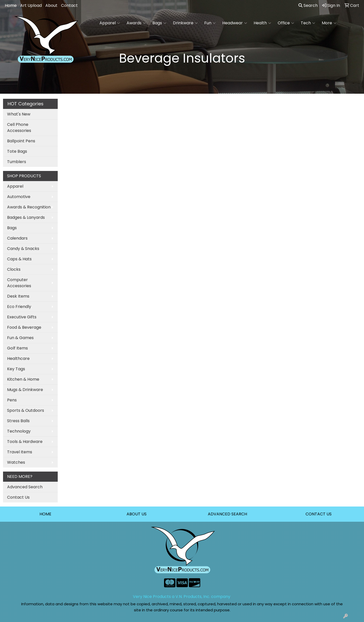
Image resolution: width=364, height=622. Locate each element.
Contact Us (18, 497)
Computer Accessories (19, 283)
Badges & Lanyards (26, 217)
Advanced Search (25, 487)
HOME (45, 514)
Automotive (19, 197)
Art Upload (31, 5)
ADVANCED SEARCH (227, 514)
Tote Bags (17, 151)
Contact (69, 5)
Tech (308, 23)
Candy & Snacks (23, 249)
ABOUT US (137, 514)
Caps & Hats (19, 259)
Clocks (14, 269)
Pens (12, 400)
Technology (19, 431)
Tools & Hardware (25, 442)
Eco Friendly (19, 307)
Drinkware (185, 23)
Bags (159, 23)
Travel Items (20, 452)
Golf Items (17, 348)
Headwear (235, 23)
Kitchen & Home (23, 379)
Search (308, 5)
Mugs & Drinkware (25, 390)
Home (11, 5)
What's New (19, 114)
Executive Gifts (22, 317)
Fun (210, 23)
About (51, 5)
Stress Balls (18, 421)
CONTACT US (319, 514)
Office (286, 23)
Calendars (17, 238)
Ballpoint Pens (21, 141)
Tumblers (17, 162)
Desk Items (18, 296)
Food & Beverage (24, 327)
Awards (136, 23)
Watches (16, 462)
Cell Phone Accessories (19, 128)
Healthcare (18, 358)
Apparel (110, 23)
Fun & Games (20, 338)
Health (262, 23)
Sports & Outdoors (26, 410)
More (329, 23)
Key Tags (16, 369)
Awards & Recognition (29, 207)
